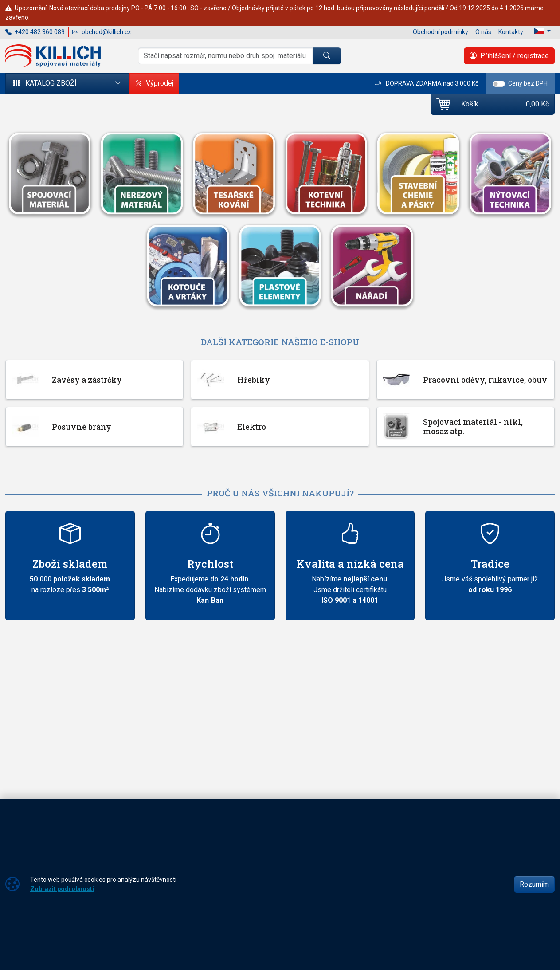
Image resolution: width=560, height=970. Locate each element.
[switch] (499, 84)
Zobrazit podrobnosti (62, 889)
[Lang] (542, 31)
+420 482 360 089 (35, 32)
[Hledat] (327, 56)
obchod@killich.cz (102, 32)
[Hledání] (225, 56)
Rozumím (534, 884)
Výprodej (154, 83)
